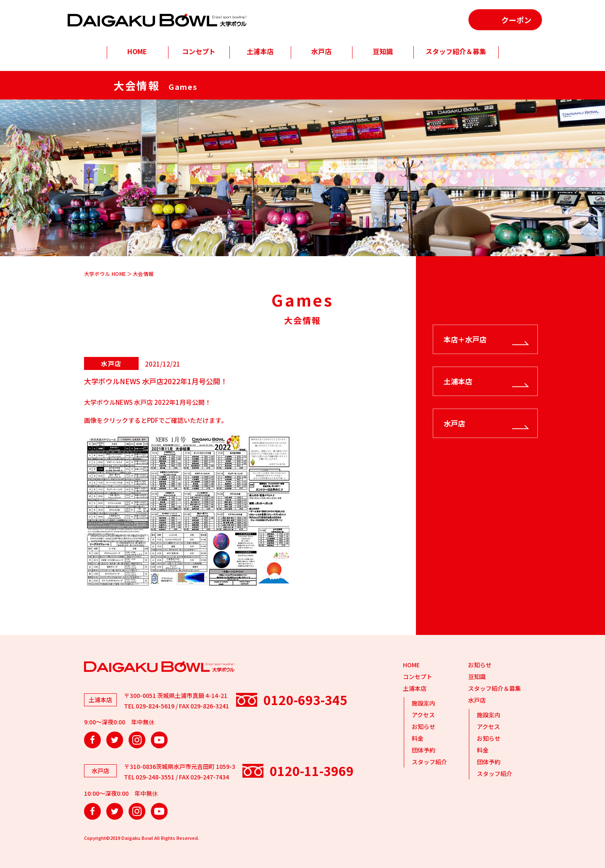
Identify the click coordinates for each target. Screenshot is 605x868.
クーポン (516, 20)
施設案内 (423, 703)
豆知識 (383, 51)
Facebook (92, 740)
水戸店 (321, 51)
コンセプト (199, 51)
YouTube (159, 740)
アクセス (423, 715)
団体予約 (423, 750)
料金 (418, 738)
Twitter (115, 740)
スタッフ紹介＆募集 (456, 51)
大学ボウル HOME (105, 274)
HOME (137, 51)
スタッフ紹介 (429, 762)
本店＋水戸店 (465, 339)
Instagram (137, 740)
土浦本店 (260, 51)
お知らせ (423, 726)
